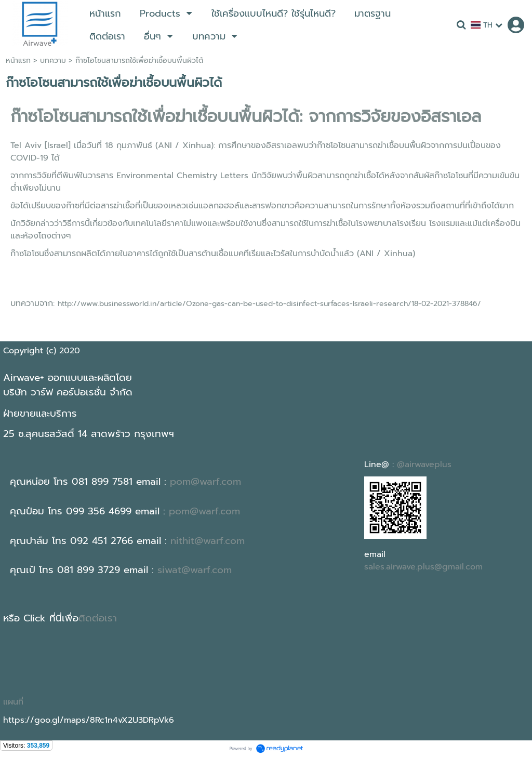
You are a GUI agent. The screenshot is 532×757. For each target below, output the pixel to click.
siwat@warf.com (195, 570)
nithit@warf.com (208, 541)
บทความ (53, 61)
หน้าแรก (18, 61)
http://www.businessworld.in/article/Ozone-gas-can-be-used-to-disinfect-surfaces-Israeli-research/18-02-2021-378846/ (269, 304)
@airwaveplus (424, 464)
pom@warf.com (205, 482)
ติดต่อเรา (98, 618)
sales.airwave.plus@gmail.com (423, 567)
